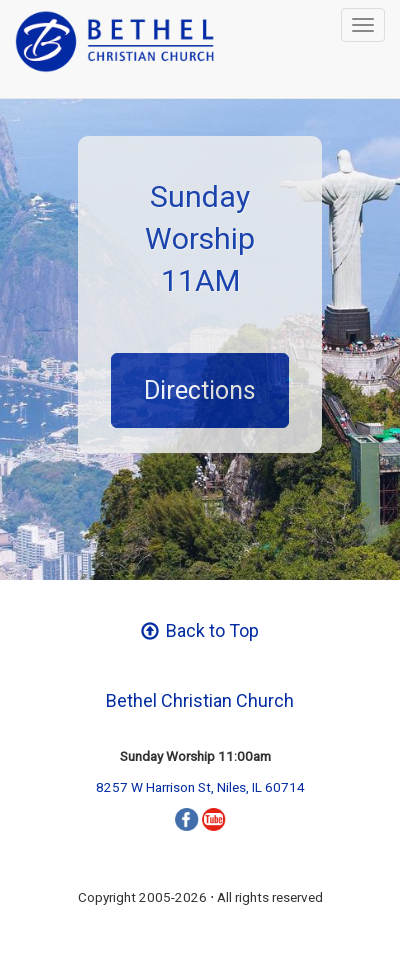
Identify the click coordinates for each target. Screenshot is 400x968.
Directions (200, 390)
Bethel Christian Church (200, 700)
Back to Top (200, 630)
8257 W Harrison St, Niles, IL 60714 (200, 787)
